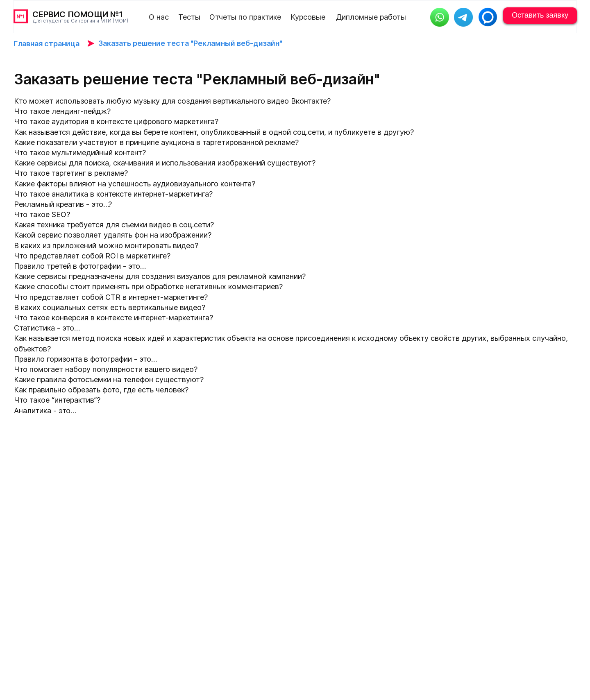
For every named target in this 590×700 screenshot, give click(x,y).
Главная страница (47, 44)
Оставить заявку (540, 15)
